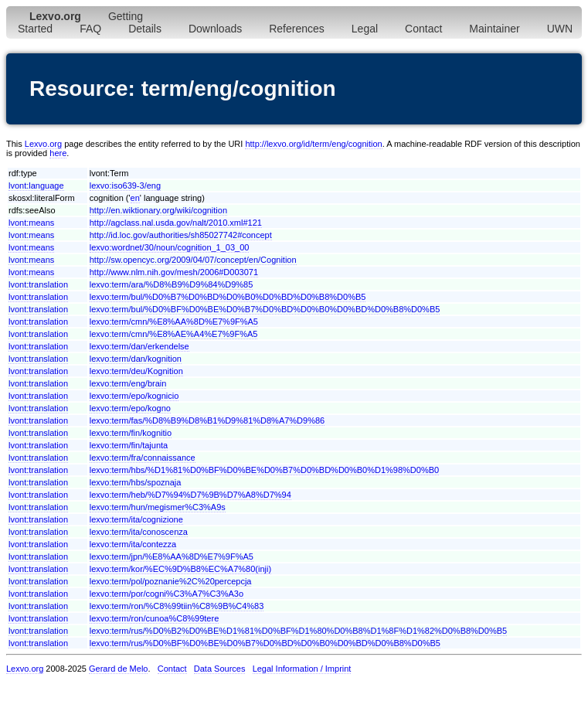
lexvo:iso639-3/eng (125, 186)
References (297, 29)
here (58, 153)
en (135, 198)
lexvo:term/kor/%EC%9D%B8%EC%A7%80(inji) (180, 569)
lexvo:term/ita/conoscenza (139, 532)
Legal (365, 29)
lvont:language (36, 186)
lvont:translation (38, 284)
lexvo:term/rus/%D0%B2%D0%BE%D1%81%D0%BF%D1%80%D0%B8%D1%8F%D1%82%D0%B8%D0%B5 (298, 631)
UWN (560, 29)
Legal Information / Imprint (302, 669)
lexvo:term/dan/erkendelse (139, 346)
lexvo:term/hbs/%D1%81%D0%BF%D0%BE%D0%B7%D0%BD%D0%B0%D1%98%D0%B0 (264, 470)
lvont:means (31, 223)
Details (145, 29)
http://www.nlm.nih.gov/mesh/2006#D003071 (174, 272)
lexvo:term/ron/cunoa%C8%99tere (155, 618)
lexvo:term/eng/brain (128, 383)
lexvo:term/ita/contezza (133, 544)
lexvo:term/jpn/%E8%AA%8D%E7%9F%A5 (172, 557)
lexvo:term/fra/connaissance (143, 458)
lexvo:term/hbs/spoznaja (136, 482)
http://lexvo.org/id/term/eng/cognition (313, 144)
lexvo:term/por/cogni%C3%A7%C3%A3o (167, 594)
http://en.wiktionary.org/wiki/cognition (158, 210)
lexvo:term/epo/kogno (130, 408)
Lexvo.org (43, 144)
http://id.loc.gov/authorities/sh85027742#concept (181, 235)
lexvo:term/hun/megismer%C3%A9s (158, 507)
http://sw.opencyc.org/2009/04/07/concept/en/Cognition (193, 260)
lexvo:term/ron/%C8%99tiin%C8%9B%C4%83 (177, 606)
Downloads (215, 29)
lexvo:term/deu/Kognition (136, 371)
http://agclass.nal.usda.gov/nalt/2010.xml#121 (176, 223)
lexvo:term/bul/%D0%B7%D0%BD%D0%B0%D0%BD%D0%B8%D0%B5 (228, 297)
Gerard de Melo (118, 669)
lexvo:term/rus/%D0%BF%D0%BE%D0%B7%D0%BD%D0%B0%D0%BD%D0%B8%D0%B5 (265, 643)
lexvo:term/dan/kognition (136, 359)
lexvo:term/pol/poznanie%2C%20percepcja (171, 581)
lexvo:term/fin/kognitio (131, 433)
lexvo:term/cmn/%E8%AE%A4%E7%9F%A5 (174, 334)
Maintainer (494, 29)
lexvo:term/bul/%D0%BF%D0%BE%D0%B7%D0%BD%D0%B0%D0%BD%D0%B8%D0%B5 (265, 309)
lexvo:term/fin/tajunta (129, 445)
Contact (423, 29)
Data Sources (220, 669)
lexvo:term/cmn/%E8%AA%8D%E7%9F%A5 (174, 322)
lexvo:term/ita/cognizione (136, 519)
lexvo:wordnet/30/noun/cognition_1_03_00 (170, 247)
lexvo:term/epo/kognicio (134, 396)
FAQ (90, 29)
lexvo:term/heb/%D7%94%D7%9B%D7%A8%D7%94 (190, 495)
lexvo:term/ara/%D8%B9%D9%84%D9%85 (172, 284)
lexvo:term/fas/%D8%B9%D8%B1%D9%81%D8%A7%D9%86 (207, 420)
